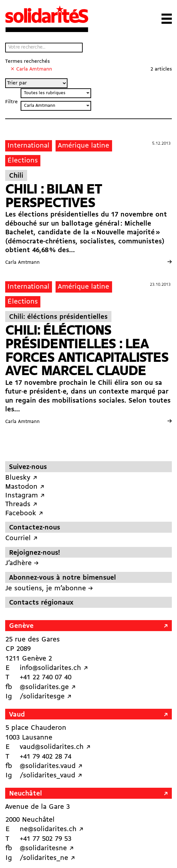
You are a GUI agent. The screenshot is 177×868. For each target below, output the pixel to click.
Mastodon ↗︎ (25, 487)
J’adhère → (22, 563)
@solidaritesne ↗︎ (47, 848)
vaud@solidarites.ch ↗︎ (55, 747)
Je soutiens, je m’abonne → (49, 589)
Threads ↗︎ (21, 504)
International (28, 146)
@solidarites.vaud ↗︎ (51, 766)
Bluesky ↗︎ (21, 478)
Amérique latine (83, 146)
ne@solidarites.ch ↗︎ (52, 829)
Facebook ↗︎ (24, 513)
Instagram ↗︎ (25, 496)
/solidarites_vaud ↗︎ (51, 776)
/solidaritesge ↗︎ (46, 697)
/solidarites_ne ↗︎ (47, 858)
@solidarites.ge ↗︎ (48, 687)
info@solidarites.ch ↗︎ (54, 668)
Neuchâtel (26, 794)
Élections (23, 161)
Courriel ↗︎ (21, 538)
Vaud (17, 715)
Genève (21, 626)
